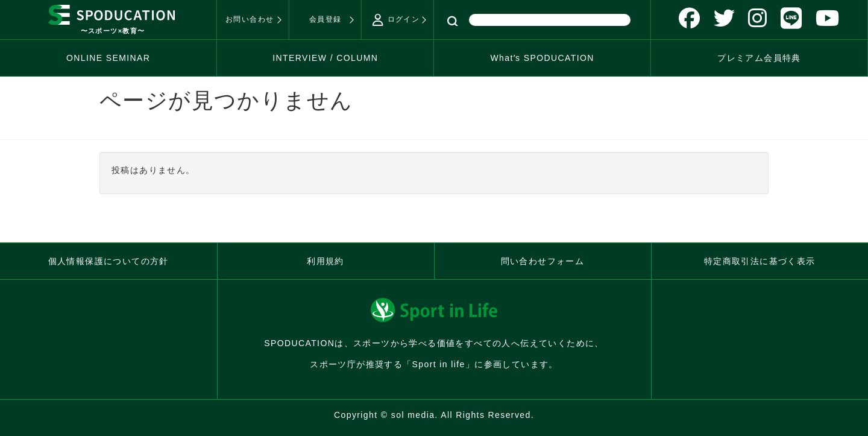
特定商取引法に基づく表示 (760, 261)
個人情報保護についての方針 (108, 261)
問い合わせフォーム (543, 261)
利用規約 (325, 261)
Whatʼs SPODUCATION (542, 58)
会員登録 (325, 19)
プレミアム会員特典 (759, 58)
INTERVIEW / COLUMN (325, 58)
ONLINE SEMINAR (108, 58)
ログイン (396, 20)
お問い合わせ (250, 19)
